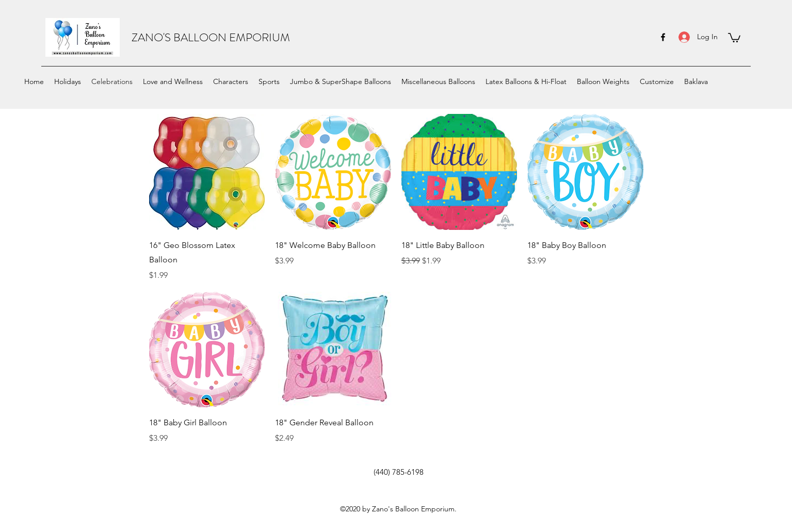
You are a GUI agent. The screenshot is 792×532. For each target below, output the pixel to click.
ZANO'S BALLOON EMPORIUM (211, 37)
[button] (734, 37)
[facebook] (663, 37)
